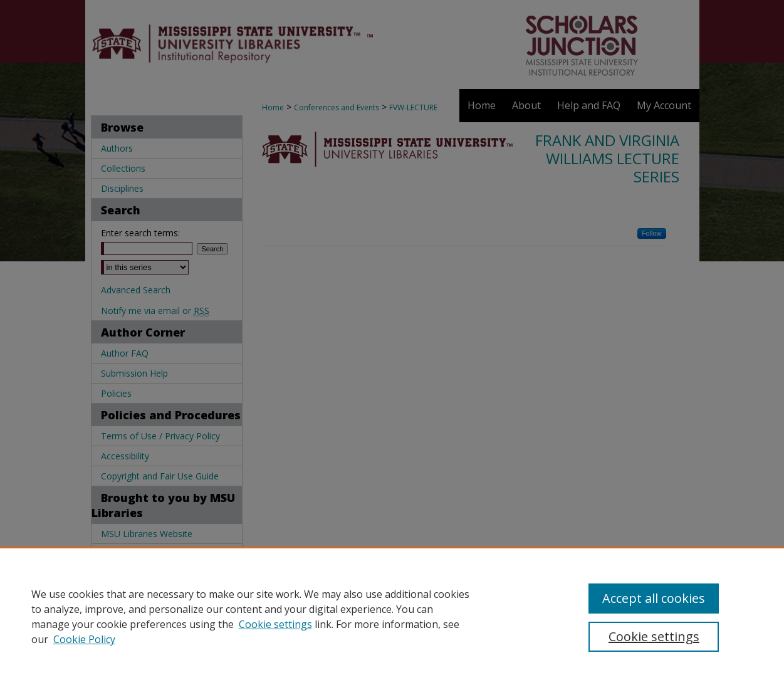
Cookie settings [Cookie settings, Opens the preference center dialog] (654, 636)
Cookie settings (275, 624)
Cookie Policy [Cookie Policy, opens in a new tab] (84, 639)
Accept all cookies (654, 598)
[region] (392, 616)
